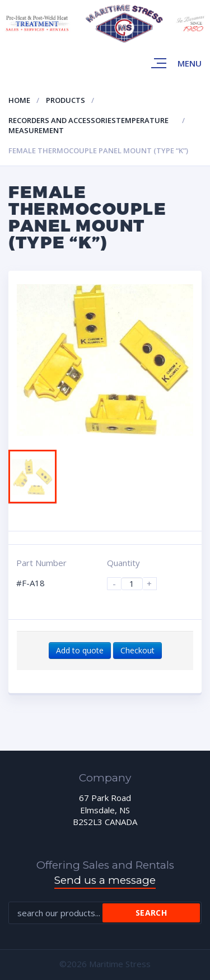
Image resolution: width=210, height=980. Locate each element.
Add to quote (80, 650)
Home (19, 100)
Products (66, 100)
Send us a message (105, 880)
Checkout (137, 650)
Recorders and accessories (62, 120)
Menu (190, 63)
